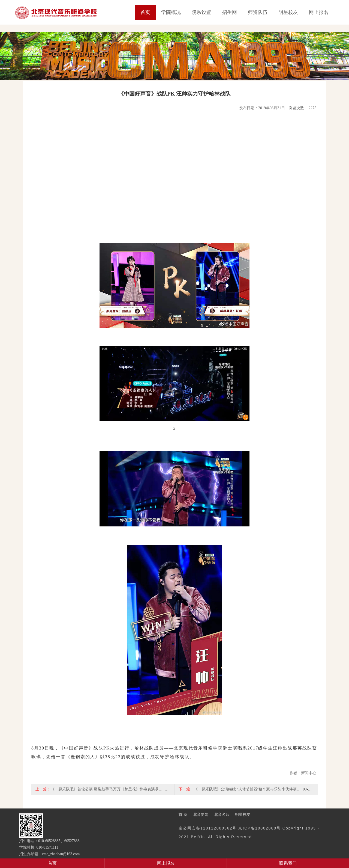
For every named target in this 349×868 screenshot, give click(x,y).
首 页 (183, 814)
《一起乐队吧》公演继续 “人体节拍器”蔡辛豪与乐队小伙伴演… (247, 789)
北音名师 (222, 814)
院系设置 (201, 12)
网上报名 (319, 12)
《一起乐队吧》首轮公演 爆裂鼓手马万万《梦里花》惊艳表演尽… (107, 789)
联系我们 (288, 863)
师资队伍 (258, 12)
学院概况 (171, 12)
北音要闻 (201, 814)
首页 (145, 12)
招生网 (230, 12)
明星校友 (288, 12)
